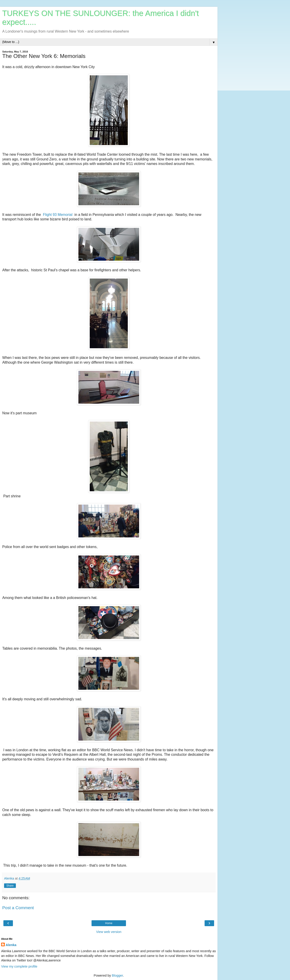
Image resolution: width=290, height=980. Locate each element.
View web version (109, 932)
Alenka (11, 945)
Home (109, 923)
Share (10, 886)
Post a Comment (18, 908)
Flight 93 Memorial (58, 215)
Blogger (117, 975)
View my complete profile (19, 966)
